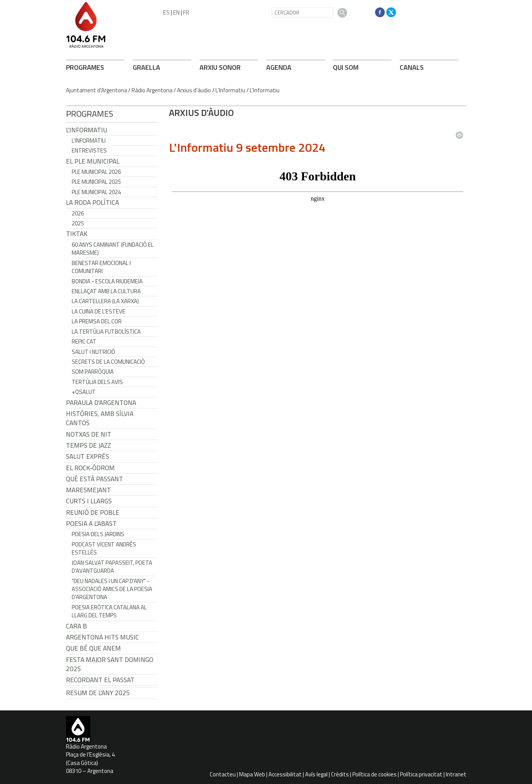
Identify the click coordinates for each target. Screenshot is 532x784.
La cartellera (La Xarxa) (105, 301)
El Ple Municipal (93, 161)
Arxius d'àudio (194, 90)
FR (186, 12)
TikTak (77, 234)
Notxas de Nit (89, 434)
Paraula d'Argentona (101, 403)
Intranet (456, 774)
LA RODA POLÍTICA (92, 202)
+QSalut (84, 392)
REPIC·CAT (84, 341)
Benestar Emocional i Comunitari (101, 267)
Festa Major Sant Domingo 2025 (110, 664)
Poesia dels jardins (98, 534)
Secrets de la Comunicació (108, 362)
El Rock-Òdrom (90, 468)
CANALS (412, 67)
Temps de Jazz (88, 445)
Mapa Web (252, 774)
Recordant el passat (100, 680)
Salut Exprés (88, 456)
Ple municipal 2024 (96, 192)
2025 (78, 223)
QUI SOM (346, 67)
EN (176, 12)
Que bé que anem (93, 648)
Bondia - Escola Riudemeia (107, 281)
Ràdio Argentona (152, 90)
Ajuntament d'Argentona (96, 90)
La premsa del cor (97, 321)
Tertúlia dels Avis (97, 382)
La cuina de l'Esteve (99, 311)
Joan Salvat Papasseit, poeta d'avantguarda (112, 567)
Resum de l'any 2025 (98, 693)
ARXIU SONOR (220, 67)
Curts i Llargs (89, 501)
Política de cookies (374, 774)
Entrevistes (89, 150)
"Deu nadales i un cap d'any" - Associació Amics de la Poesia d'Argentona (112, 589)
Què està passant (95, 479)
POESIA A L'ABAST (91, 524)
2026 (78, 213)
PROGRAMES (85, 67)
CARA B (76, 626)
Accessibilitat (285, 774)
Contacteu (223, 774)
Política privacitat (421, 774)
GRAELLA (146, 67)
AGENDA (279, 67)
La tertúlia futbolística (106, 332)
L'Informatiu (230, 90)
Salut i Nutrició (93, 352)
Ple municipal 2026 (96, 172)
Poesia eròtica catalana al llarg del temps (109, 611)
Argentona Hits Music (102, 637)
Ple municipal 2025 (96, 182)
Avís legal (316, 774)
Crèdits (340, 774)
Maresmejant (88, 490)
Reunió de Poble (93, 512)
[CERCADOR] (302, 12)
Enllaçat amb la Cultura (106, 291)
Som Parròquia (93, 372)
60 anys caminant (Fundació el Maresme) (113, 249)
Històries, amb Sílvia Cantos (100, 418)
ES (166, 12)
